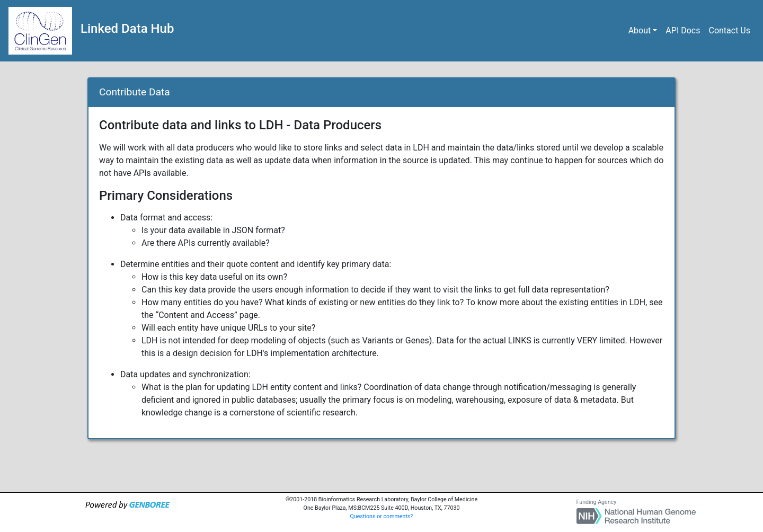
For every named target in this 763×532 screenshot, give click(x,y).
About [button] (640, 30)
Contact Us (729, 30)
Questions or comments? (382, 516)
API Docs (683, 30)
